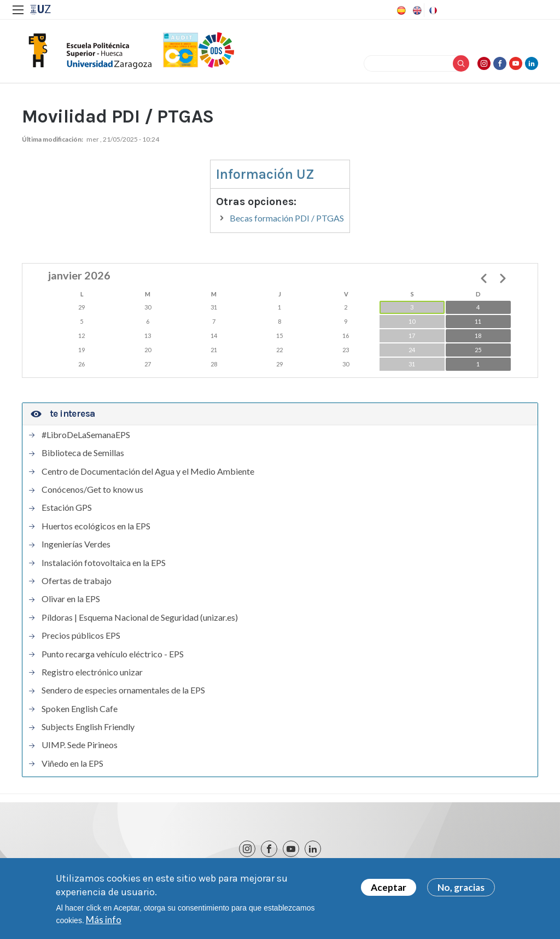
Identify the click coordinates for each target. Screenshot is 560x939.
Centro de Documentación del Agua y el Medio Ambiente (148, 471)
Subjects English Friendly (88, 727)
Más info (104, 920)
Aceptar (389, 887)
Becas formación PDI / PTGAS (287, 218)
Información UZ (265, 174)
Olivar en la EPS (71, 599)
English (416, 10)
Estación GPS (67, 508)
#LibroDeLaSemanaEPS (86, 435)
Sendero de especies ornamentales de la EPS (123, 690)
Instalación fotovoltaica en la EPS (104, 563)
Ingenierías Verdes (76, 544)
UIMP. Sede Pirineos (80, 745)
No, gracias (461, 887)
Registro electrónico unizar (92, 672)
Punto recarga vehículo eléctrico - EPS (113, 654)
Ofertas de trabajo (77, 581)
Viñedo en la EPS (72, 763)
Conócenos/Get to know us (92, 489)
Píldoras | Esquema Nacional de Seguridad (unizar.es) (140, 617)
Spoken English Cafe (80, 709)
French (432, 10)
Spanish (400, 10)
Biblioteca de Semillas (83, 453)
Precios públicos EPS (81, 635)
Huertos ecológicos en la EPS (96, 526)
